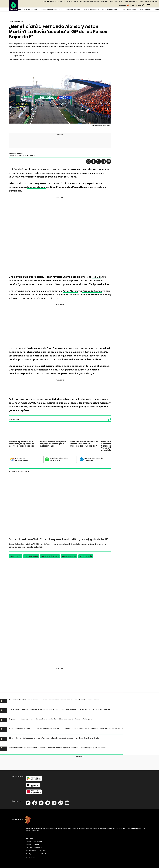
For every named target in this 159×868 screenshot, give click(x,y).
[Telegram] (48, 805)
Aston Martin (15, 556)
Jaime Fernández (16, 153)
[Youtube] (67, 805)
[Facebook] (35, 805)
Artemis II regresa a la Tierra (119, 2)
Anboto (157, 2)
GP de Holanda (86, 556)
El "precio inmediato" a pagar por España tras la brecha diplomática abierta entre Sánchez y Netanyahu (51, 719)
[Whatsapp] (41, 805)
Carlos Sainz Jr (113, 9)
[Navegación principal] (148, 5)
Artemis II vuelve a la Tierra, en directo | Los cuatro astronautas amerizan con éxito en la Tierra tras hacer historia (54, 700)
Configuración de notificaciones (37, 854)
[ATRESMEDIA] (80, 820)
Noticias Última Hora (50, 556)
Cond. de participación (34, 848)
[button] (89, 161)
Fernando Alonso (97, 9)
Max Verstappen (130, 9)
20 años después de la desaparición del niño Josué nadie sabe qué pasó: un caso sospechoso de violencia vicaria (54, 738)
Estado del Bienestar (101, 2)
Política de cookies (33, 844)
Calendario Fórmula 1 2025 (52, 9)
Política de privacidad (34, 841)
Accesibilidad (31, 857)
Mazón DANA (149, 2)
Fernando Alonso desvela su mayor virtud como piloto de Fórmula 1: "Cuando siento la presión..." (58, 60)
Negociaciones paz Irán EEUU (70, 2)
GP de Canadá (31, 9)
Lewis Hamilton (146, 9)
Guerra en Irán (55, 2)
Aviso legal (30, 838)
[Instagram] (54, 805)
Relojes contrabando (136, 2)
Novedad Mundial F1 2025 (76, 9)
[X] (28, 805)
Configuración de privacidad (36, 851)
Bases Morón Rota (87, 2)
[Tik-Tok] (61, 805)
